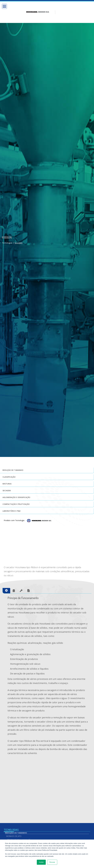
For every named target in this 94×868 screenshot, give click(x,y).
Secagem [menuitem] (7, 478)
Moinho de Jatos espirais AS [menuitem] (19, 832)
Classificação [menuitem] (9, 465)
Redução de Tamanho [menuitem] (16, 825)
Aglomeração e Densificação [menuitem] (16, 485)
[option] (41, 6)
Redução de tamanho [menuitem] (13, 458)
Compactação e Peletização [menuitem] (16, 492)
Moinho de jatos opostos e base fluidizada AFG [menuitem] (21, 837)
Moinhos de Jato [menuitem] (14, 829)
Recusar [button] (52, 862)
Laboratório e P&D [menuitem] (12, 499)
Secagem (19, 231)
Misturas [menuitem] (7, 472)
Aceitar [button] (41, 862)
